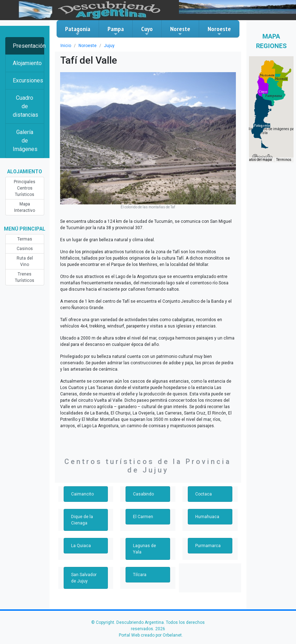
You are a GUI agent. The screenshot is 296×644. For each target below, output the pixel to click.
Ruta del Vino (25, 261)
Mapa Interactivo (25, 207)
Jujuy (109, 46)
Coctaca (204, 494)
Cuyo (147, 31)
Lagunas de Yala (144, 549)
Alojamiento (27, 63)
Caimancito (82, 494)
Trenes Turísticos (25, 277)
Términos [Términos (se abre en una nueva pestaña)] (284, 160)
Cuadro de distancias (25, 106)
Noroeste (219, 31)
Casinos (25, 249)
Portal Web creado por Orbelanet (150, 635)
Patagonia (78, 31)
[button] (262, 126)
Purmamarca (208, 546)
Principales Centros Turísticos (25, 188)
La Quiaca (81, 546)
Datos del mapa (259, 160)
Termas (25, 239)
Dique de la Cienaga (82, 520)
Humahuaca (207, 517)
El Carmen (143, 517)
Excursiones (28, 80)
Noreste (180, 31)
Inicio (66, 46)
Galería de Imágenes (25, 141)
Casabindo (143, 494)
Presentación (28, 46)
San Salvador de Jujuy (84, 578)
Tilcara (140, 575)
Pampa (116, 31)
